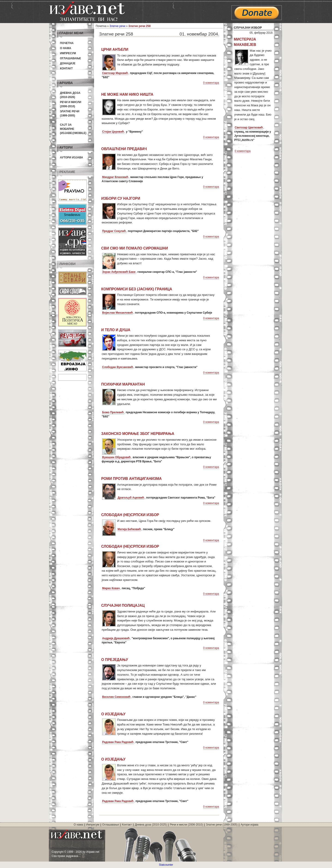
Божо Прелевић (113, 412)
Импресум (68, 53)
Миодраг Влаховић (115, 177)
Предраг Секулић (114, 231)
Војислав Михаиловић (117, 313)
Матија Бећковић (129, 529)
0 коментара (211, 83)
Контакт (66, 68)
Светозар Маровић (115, 73)
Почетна (67, 43)
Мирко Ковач (111, 588)
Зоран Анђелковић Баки (119, 272)
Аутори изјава (71, 158)
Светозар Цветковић (249, 128)
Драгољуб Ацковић (131, 498)
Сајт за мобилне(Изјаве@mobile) (73, 129)
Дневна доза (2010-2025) (151, 825)
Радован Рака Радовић (118, 742)
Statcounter (166, 865)
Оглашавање (70, 58)
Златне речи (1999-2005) (222, 825)
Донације (68, 63)
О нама (66, 48)
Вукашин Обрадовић (116, 457)
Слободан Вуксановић (118, 367)
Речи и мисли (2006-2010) (186, 825)
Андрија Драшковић (116, 638)
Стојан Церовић (113, 132)
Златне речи (117, 26)
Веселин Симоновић (116, 697)
